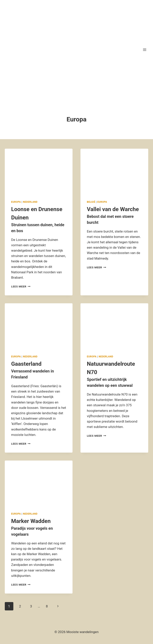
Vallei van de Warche (114, 216)
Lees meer (21, 286)
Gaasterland (39, 370)
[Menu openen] (145, 50)
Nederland (30, 202)
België (91, 202)
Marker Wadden (39, 528)
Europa (16, 202)
